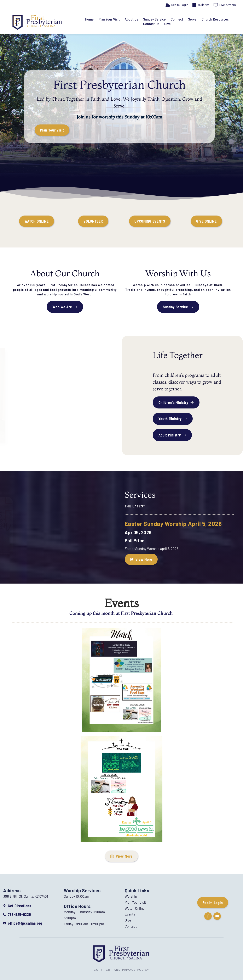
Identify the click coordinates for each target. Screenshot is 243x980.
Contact (131, 926)
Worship (131, 896)
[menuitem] (89, 19)
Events (130, 914)
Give (128, 920)
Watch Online (135, 908)
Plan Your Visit (135, 902)
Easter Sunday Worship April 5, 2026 (173, 524)
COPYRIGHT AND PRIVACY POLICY (122, 970)
